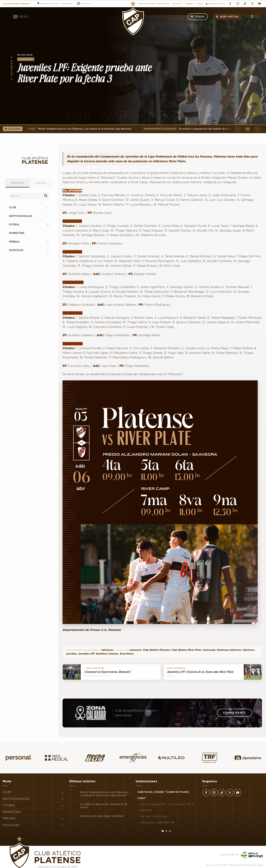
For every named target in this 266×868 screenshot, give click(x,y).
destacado (209, 650)
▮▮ (248, 129)
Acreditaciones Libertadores (154, 4)
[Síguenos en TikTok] (245, 4)
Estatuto (177, 4)
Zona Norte (127, 654)
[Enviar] (46, 196)
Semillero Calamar (107, 654)
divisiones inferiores (229, 650)
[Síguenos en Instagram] (238, 4)
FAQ (199, 4)
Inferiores (26, 59)
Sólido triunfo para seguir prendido (102, 816)
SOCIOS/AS (16, 250)
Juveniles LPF (86, 654)
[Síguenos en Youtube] (260, 4)
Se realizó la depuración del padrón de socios (189, 129)
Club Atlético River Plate (186, 650)
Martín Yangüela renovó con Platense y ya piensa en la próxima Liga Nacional (77, 129)
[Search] (252, 17)
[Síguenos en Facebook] (230, 4)
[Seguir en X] (252, 4)
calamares (136, 650)
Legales (189, 4)
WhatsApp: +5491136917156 (156, 823)
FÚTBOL (14, 224)
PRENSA (14, 242)
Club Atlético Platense (157, 650)
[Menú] (21, 17)
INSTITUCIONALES (21, 216)
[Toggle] (48, 207)
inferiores (249, 650)
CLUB (13, 207)
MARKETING (17, 233)
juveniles (72, 654)
